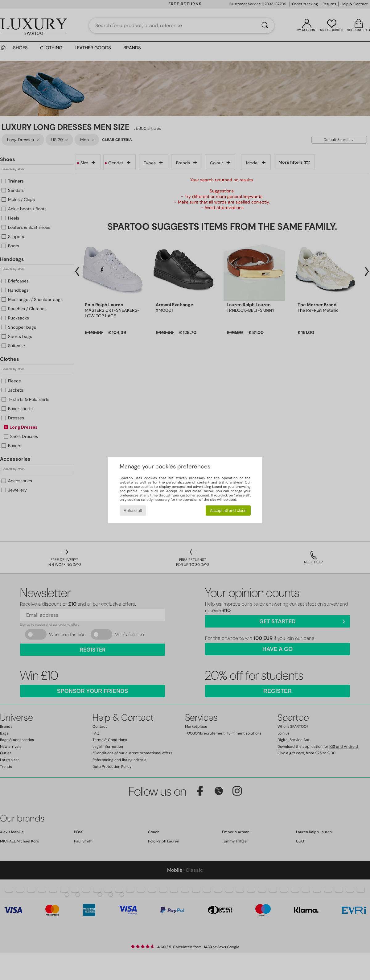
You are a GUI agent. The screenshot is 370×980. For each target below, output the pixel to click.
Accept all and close (228, 511)
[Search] (265, 26)
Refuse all (133, 511)
